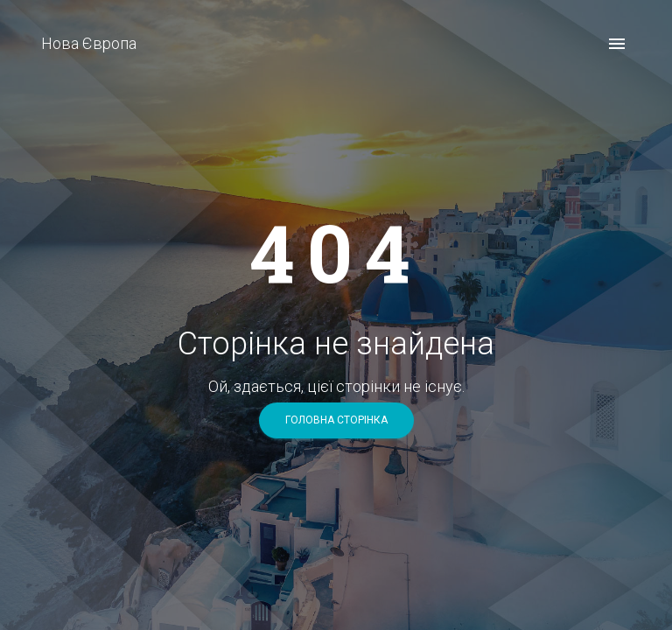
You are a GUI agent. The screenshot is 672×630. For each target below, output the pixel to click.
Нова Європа (89, 43)
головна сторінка (336, 420)
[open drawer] (617, 44)
